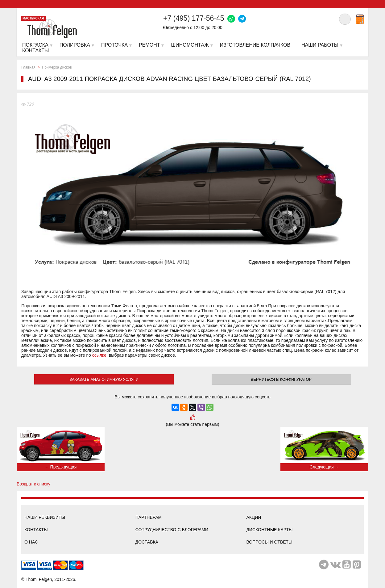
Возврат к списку (33, 484)
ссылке (99, 355)
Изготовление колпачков (255, 45)
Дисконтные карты (269, 530)
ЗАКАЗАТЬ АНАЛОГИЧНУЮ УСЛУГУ (104, 379)
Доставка (147, 542)
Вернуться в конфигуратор (281, 379)
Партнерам (149, 517)
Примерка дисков (57, 67)
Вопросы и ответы (269, 542)
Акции (254, 517)
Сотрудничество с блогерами (172, 530)
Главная (28, 67)
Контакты (36, 530)
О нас (31, 542)
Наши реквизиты (45, 517)
